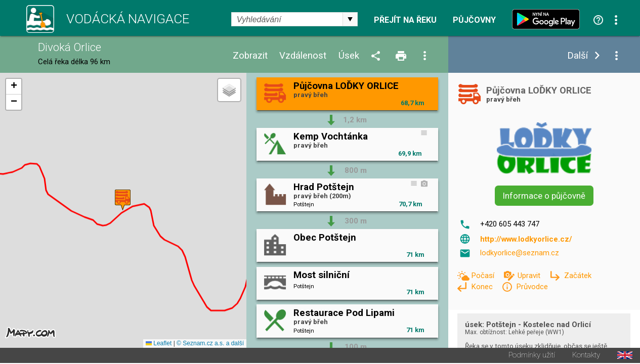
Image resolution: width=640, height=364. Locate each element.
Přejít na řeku (405, 20)
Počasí (484, 276)
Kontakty (586, 356)
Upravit (530, 276)
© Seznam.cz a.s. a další (210, 344)
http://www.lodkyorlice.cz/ (526, 239)
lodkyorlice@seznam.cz (520, 253)
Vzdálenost (303, 56)
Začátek (578, 276)
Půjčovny (474, 20)
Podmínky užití (532, 356)
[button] (123, 200)
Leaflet (159, 344)
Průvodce (532, 287)
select (350, 19)
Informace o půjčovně (544, 196)
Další (578, 56)
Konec (483, 287)
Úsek (349, 56)
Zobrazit (250, 56)
